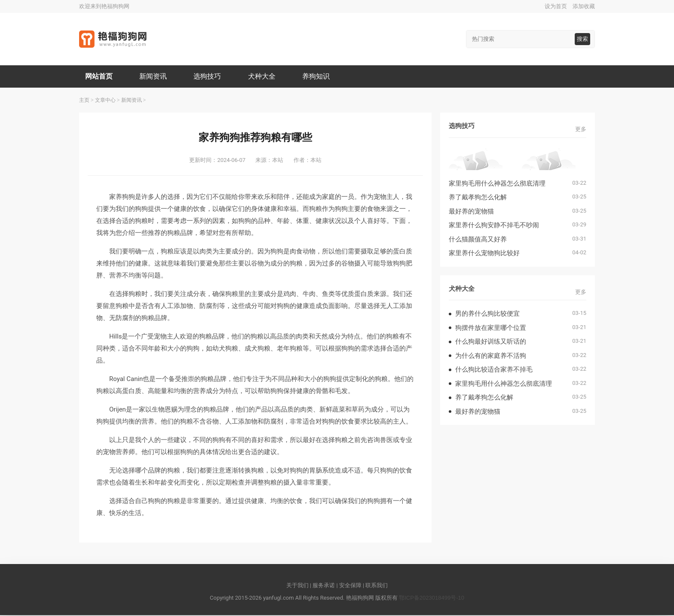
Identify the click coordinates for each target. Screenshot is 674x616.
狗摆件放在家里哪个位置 (491, 328)
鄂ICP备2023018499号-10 (432, 599)
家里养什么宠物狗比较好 (484, 254)
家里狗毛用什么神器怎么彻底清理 (497, 184)
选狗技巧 (209, 77)
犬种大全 (264, 77)
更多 (581, 130)
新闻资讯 (154, 77)
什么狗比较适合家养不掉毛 (494, 370)
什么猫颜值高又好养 (478, 240)
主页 (84, 101)
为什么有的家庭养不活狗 (491, 356)
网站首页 (99, 77)
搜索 (582, 39)
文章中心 (105, 101)
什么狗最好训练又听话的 (491, 342)
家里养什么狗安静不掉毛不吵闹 (494, 226)
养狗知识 (319, 77)
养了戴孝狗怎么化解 (478, 198)
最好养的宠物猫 (471, 212)
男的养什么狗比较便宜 (487, 314)
